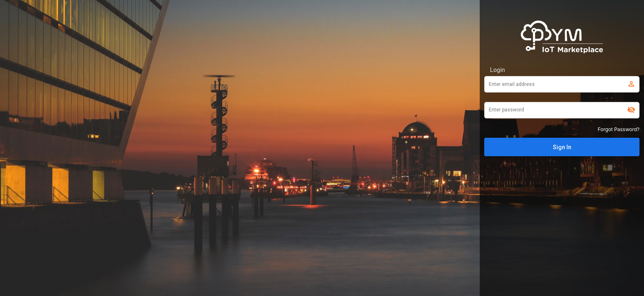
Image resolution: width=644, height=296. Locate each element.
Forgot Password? (619, 129)
